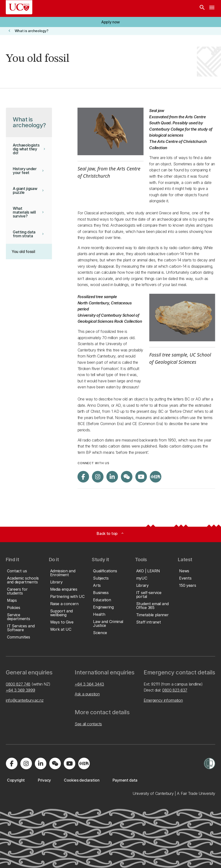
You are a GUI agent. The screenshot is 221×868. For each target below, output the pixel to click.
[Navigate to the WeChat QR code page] (127, 477)
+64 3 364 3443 (89, 684)
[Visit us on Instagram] (98, 477)
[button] (110, 22)
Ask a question (87, 694)
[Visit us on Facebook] (83, 477)
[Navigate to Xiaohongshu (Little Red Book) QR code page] (156, 477)
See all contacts (88, 724)
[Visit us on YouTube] (141, 477)
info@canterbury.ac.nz (25, 700)
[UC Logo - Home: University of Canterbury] (19, 7)
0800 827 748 (18, 684)
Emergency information (163, 700)
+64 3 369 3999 (20, 690)
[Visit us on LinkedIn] (112, 477)
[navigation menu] (212, 8)
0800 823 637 (175, 690)
